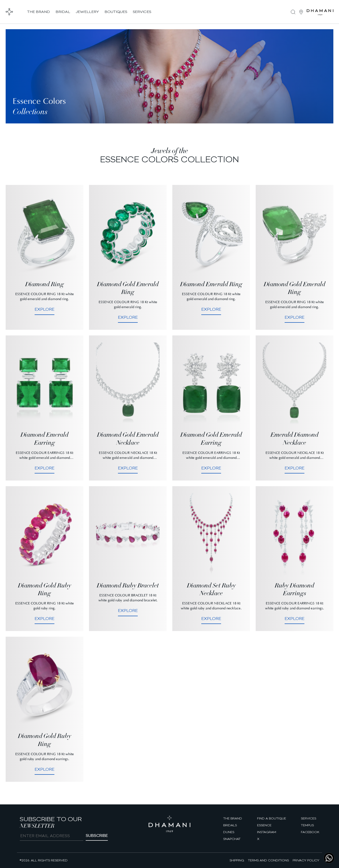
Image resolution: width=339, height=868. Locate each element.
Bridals (230, 825)
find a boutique (272, 818)
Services (309, 818)
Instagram (267, 832)
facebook (310, 832)
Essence (264, 825)
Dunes (229, 832)
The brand (233, 818)
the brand (38, 12)
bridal (63, 12)
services (142, 12)
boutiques (116, 12)
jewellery (87, 12)
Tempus (307, 825)
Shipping (237, 860)
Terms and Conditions (268, 860)
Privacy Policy (306, 860)
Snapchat (232, 839)
